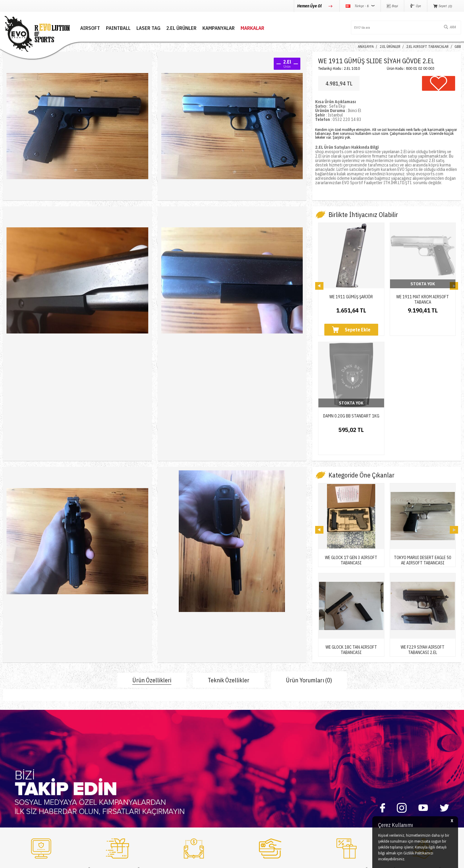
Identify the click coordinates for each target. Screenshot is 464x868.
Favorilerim (167, 789)
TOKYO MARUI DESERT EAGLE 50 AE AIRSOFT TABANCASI (423, 452)
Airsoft (9, 757)
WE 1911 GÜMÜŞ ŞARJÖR (351, 297)
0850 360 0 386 (333, 763)
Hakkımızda (90, 768)
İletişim (87, 757)
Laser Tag (11, 789)
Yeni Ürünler (13, 800)
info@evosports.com (338, 786)
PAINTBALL (118, 28)
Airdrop (10, 810)
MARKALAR (252, 28)
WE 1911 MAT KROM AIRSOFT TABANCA (423, 297)
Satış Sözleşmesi (250, 779)
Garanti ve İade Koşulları (256, 789)
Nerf (7, 779)
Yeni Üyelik (167, 757)
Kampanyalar (219, 28)
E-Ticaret (218, 860)
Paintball (10, 768)
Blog (84, 779)
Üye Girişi (166, 768)
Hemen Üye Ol (310, 6)
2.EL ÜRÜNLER (181, 28)
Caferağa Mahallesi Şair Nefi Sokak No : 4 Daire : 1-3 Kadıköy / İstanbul (365, 812)
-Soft (206, 860)
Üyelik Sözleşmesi (251, 768)
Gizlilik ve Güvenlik (251, 800)
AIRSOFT (90, 28)
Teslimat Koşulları (250, 757)
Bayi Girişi (166, 779)
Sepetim (165, 800)
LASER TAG (148, 28)
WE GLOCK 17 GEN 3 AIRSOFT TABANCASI (351, 452)
